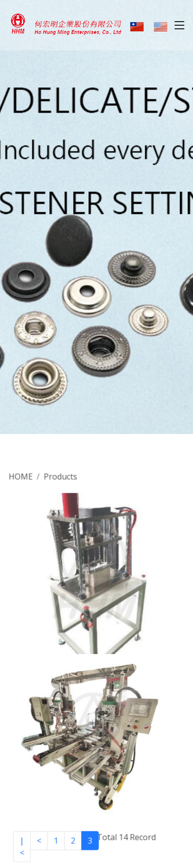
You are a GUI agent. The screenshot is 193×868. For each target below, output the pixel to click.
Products (61, 482)
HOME (23, 482)
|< (24, 842)
